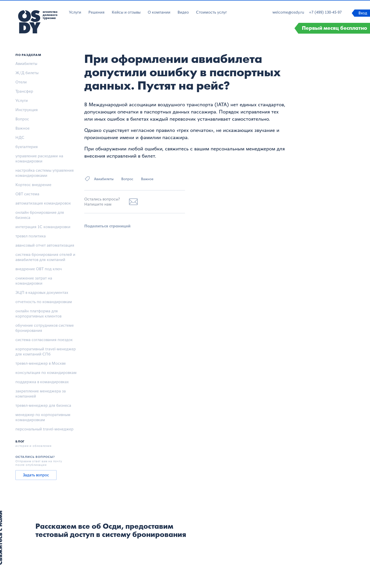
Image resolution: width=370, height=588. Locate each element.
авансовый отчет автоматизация (45, 245)
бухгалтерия (27, 147)
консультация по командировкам (46, 373)
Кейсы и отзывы (126, 12)
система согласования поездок (44, 340)
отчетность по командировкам (44, 302)
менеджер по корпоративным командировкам (43, 417)
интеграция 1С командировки (43, 227)
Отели (21, 82)
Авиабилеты (26, 64)
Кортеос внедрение (33, 185)
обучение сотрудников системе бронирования (45, 328)
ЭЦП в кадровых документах (42, 292)
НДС (20, 137)
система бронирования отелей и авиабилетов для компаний (45, 257)
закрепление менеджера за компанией (41, 394)
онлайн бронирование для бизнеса (40, 215)
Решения (96, 12)
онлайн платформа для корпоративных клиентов (38, 314)
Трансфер (24, 91)
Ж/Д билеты (27, 73)
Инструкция (27, 110)
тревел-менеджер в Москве (41, 363)
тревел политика (31, 236)
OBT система (27, 194)
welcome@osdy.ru (288, 12)
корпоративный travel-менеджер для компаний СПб (46, 351)
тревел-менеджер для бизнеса (43, 405)
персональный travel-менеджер (44, 429)
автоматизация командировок (43, 203)
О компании (159, 12)
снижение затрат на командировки (34, 281)
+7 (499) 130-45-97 (325, 12)
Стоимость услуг (211, 12)
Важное (22, 128)
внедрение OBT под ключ (39, 269)
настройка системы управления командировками (45, 173)
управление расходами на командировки (39, 158)
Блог (20, 441)
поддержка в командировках (42, 382)
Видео (183, 12)
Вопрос (22, 119)
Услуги (75, 12)
